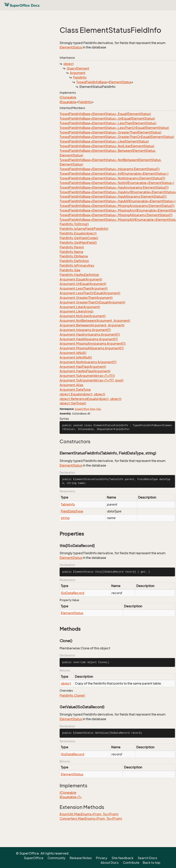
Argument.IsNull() (73, 353)
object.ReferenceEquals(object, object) (91, 399)
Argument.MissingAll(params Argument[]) (92, 348)
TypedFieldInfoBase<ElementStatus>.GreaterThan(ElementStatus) (110, 132)
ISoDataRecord (73, 593)
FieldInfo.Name (71, 252)
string (65, 518)
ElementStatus (71, 47)
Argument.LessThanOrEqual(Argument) (90, 293)
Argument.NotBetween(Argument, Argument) (95, 321)
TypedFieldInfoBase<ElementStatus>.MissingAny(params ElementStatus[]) (117, 206)
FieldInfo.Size (70, 270)
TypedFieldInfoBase (92, 82)
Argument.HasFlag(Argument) (83, 367)
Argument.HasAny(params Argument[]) (90, 334)
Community (56, 858)
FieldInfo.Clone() (72, 695)
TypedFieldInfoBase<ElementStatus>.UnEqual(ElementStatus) (107, 118)
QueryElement (78, 68)
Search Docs (147, 858)
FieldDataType (72, 511)
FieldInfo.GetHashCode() (79, 238)
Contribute (131, 863)
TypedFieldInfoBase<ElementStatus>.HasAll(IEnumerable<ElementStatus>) (118, 201)
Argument (78, 73)
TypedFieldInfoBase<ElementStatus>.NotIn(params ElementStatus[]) (112, 178)
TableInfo (68, 504)
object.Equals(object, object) (82, 394)
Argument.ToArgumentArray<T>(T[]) (87, 376)
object (69, 64)
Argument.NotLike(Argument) (83, 316)
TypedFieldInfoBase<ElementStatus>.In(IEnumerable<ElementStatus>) (114, 174)
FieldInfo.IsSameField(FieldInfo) (84, 229)
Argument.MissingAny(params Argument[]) (93, 343)
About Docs (110, 863)
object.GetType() (73, 403)
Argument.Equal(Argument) (81, 279)
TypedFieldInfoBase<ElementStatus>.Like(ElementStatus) (104, 141)
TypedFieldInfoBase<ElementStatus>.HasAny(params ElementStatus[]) (114, 187)
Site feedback (123, 858)
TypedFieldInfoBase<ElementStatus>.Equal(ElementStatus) (105, 114)
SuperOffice (82, 409)
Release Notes (81, 858)
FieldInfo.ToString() (74, 224)
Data (93, 409)
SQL (99, 409)
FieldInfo (80, 77)
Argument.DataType (75, 390)
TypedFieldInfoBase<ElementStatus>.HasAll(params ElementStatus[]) (113, 196)
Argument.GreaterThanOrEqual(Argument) (92, 302)
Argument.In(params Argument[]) (85, 330)
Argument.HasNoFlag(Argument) (85, 371)
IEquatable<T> (71, 797)
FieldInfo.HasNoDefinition (79, 275)
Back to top (152, 863)
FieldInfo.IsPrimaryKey (77, 265)
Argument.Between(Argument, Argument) (92, 325)
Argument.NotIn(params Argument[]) (88, 362)
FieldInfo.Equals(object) (78, 233)
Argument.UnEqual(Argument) (83, 284)
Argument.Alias (71, 385)
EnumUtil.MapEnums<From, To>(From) (89, 814)
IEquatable (68, 102)
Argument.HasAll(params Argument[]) (89, 339)
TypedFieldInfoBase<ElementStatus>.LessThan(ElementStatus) (108, 123)
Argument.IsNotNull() (76, 357)
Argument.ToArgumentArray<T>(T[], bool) (92, 380)
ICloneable (68, 97)
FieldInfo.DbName (74, 256)
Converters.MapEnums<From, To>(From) (91, 819)
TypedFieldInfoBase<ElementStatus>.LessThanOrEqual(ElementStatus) (114, 128)
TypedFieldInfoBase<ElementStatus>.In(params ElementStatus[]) (110, 169)
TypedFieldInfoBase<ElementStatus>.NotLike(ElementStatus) (107, 146)
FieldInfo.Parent (72, 247)
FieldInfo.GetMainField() (78, 243)
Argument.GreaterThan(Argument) (86, 298)
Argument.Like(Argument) (80, 307)
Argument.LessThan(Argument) (84, 288)
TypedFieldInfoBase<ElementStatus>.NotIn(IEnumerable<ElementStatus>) (117, 183)
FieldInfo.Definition (74, 261)
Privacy (102, 858)
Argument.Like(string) (76, 311)
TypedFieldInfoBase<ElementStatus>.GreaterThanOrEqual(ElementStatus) (117, 137)
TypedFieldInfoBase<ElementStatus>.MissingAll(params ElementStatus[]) (116, 215)
